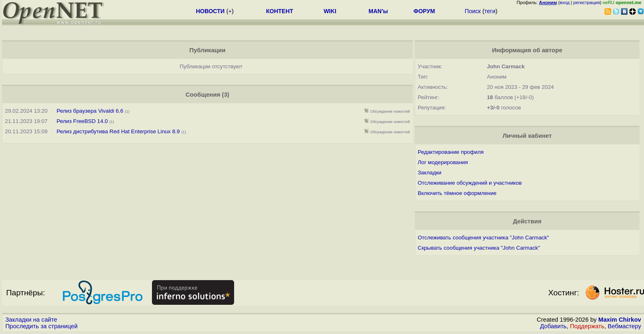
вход (565, 2)
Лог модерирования (443, 162)
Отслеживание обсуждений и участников (470, 183)
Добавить (553, 326)
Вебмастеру (624, 326)
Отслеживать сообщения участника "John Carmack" (483, 238)
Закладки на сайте (31, 320)
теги (490, 11)
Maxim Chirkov (620, 320)
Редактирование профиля (451, 152)
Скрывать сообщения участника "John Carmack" (479, 248)
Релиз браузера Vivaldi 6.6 (90, 111)
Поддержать (587, 326)
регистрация (587, 2)
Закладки (430, 173)
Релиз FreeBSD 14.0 (82, 121)
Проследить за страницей (41, 326)
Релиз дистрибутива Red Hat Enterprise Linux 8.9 (118, 131)
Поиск (473, 11)
